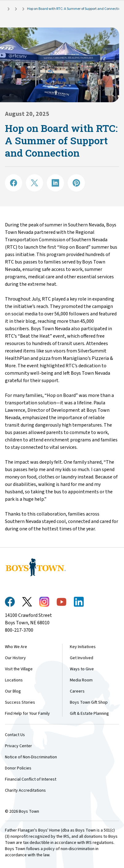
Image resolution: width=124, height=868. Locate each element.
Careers (77, 691)
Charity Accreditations (25, 790)
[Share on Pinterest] (76, 183)
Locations (14, 680)
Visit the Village (19, 669)
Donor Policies (18, 768)
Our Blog (13, 691)
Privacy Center (18, 746)
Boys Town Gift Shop (89, 702)
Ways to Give (82, 669)
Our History (15, 658)
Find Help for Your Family (27, 714)
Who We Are (16, 647)
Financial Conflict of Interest (31, 779)
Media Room (81, 680)
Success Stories (20, 702)
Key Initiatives (83, 647)
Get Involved (82, 658)
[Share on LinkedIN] (55, 183)
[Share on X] (34, 183)
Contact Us (15, 735)
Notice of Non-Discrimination (31, 757)
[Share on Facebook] (14, 183)
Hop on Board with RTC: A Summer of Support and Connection (75, 9)
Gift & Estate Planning (89, 714)
